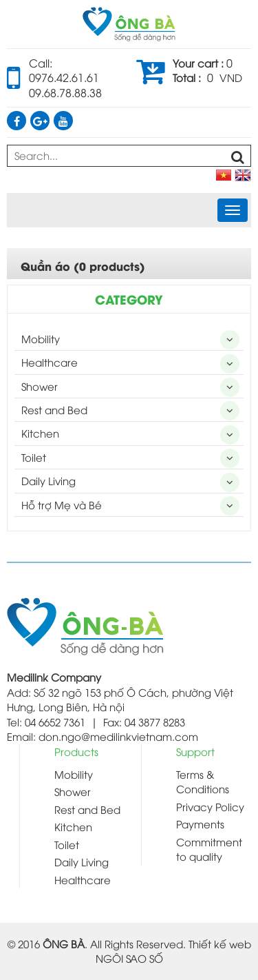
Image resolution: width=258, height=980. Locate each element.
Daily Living (49, 480)
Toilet (34, 457)
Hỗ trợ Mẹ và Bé (62, 504)
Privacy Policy (210, 806)
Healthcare (50, 362)
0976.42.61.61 (64, 77)
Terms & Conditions (203, 781)
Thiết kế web (220, 943)
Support (195, 751)
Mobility (41, 338)
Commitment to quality (209, 849)
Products (76, 751)
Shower (40, 386)
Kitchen (40, 433)
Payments (200, 824)
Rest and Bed (54, 409)
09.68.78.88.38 (65, 92)
